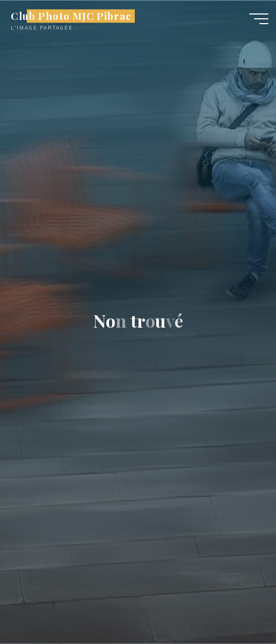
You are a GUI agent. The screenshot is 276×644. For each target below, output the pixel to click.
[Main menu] (259, 19)
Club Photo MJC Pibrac (71, 16)
